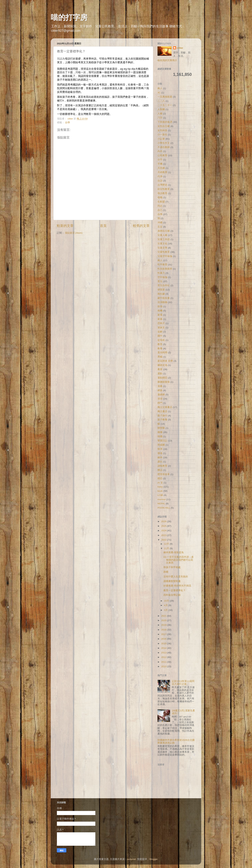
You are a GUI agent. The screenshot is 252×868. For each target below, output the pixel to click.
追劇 (160, 332)
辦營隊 (161, 428)
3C (159, 93)
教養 (160, 349)
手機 (160, 164)
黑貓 (160, 357)
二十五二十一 (165, 105)
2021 (164, 616)
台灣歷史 (162, 185)
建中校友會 (164, 298)
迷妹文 (161, 327)
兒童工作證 (164, 239)
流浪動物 (162, 302)
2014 (164, 648)
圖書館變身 (164, 382)
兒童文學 (162, 248)
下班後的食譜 (165, 122)
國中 (160, 336)
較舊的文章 (141, 226)
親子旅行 (162, 416)
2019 (164, 625)
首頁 (103, 226)
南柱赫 (161, 294)
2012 (164, 657)
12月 (167, 544)
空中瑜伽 (162, 277)
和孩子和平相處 (172, 567)
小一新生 (162, 135)
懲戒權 (161, 445)
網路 (160, 390)
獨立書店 (162, 411)
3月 (166, 610)
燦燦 (160, 432)
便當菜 (161, 290)
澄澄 (160, 399)
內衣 (160, 151)
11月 (167, 548)
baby (160, 487)
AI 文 (160, 483)
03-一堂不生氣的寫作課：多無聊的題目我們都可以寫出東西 (179, 560)
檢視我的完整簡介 (167, 60)
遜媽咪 (161, 395)
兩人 (160, 88)
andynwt (131, 859)
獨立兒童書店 (165, 407)
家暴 (160, 319)
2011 (164, 662)
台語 (160, 181)
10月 (167, 601)
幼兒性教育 (164, 189)
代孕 (160, 176)
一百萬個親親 (165, 97)
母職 (160, 198)
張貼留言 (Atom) (74, 233)
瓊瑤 (160, 453)
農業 (160, 369)
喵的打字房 (69, 17)
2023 (164, 535)
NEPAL (161, 504)
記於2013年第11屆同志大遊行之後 (183, 683)
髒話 (160, 470)
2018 (164, 630)
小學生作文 (164, 143)
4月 (166, 605)
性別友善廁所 (165, 269)
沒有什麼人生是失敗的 (176, 577)
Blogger (153, 859)
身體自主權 (164, 231)
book (160, 491)
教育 (160, 344)
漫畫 (160, 386)
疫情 (160, 306)
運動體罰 (162, 378)
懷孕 (160, 449)
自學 (68, 123)
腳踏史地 (162, 365)
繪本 (160, 457)
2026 (164, 521)
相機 (160, 311)
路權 (166, 572)
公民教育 (162, 155)
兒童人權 (162, 235)
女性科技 (162, 130)
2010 (164, 666)
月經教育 (162, 172)
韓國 (160, 436)
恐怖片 (161, 323)
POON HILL (164, 508)
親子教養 (162, 420)
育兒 (160, 281)
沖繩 (160, 223)
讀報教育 (162, 466)
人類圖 (161, 109)
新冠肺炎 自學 (165, 361)
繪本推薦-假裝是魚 (174, 552)
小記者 (161, 139)
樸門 (160, 403)
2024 (164, 531)
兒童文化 (162, 244)
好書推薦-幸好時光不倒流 (177, 586)
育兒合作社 (164, 285)
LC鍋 (160, 495)
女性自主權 (164, 126)
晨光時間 (162, 353)
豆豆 (160, 227)
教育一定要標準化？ (174, 590)
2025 (164, 526)
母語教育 (162, 193)
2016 (164, 639)
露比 (160, 462)
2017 (164, 634)
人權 (160, 114)
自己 (160, 210)
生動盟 (161, 202)
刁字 (160, 118)
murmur (162, 499)
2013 (164, 653)
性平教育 (162, 265)
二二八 (161, 101)
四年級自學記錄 (172, 595)
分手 (160, 160)
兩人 (160, 260)
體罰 (160, 478)
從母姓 (161, 340)
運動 (160, 374)
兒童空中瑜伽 (165, 256)
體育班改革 (164, 474)
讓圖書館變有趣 (172, 581)
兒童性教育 (164, 252)
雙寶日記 (162, 441)
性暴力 (161, 273)
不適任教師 (164, 147)
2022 (164, 540)
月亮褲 (161, 168)
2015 (164, 644)
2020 (164, 620)
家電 (160, 315)
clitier (180, 48)
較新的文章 (65, 226)
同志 (160, 206)
